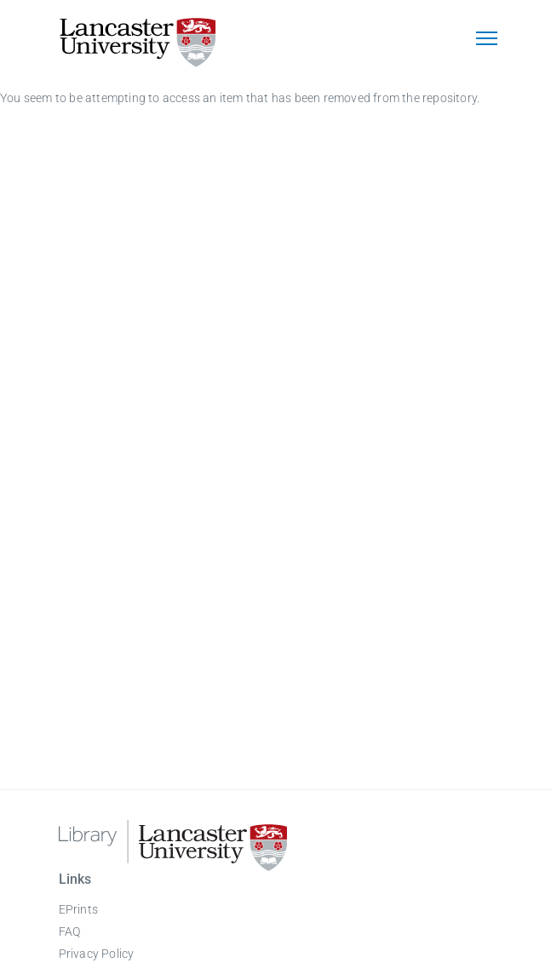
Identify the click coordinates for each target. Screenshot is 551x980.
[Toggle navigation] (487, 40)
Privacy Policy (97, 954)
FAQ (70, 931)
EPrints (78, 909)
